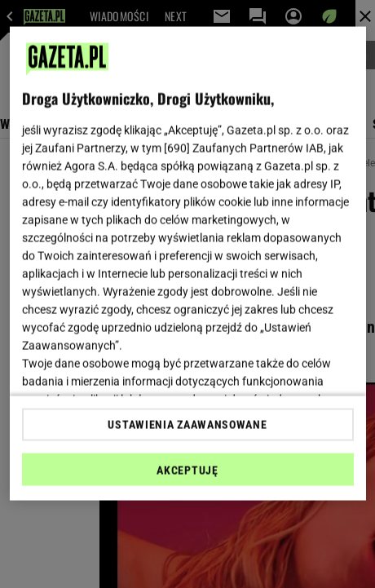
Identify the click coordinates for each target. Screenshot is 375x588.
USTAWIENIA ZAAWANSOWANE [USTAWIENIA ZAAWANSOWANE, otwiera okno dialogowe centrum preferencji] (187, 424)
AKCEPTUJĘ (187, 470)
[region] (188, 264)
